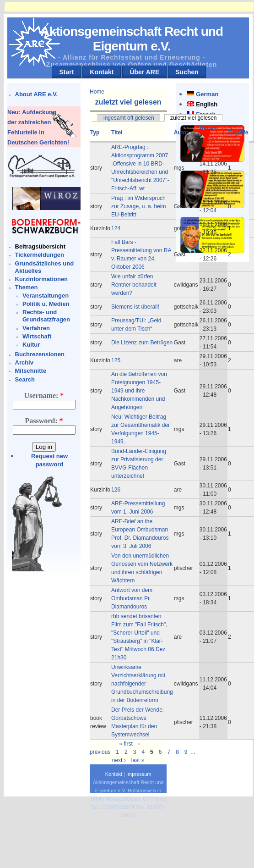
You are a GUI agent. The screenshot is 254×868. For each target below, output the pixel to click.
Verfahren (36, 328)
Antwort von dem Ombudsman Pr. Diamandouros (132, 598)
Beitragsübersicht (41, 246)
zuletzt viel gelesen (193, 118)
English (207, 104)
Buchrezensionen (40, 354)
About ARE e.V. (37, 94)
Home (97, 92)
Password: (44, 421)
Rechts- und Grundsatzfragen (46, 316)
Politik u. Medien (46, 304)
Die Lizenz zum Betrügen (142, 343)
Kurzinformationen (42, 279)
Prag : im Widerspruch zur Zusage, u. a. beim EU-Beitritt (138, 206)
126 (116, 490)
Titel (117, 133)
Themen (27, 287)
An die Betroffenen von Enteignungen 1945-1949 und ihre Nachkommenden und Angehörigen (139, 391)
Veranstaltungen (46, 296)
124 (116, 228)
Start (66, 72)
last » (138, 760)
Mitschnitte (31, 371)
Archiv (24, 362)
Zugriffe (238, 133)
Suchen (187, 72)
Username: (44, 395)
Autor (181, 133)
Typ (95, 133)
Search (25, 379)
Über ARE (144, 72)
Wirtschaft (37, 336)
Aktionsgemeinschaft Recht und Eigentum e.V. (132, 39)
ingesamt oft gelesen (129, 118)
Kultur (31, 345)
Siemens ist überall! (135, 307)
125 (116, 360)
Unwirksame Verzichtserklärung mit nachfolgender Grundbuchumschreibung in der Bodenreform (142, 684)
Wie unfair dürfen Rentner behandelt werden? (134, 285)
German (207, 94)
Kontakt (102, 72)
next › (119, 760)
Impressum (139, 774)
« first (126, 744)
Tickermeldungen (40, 255)
